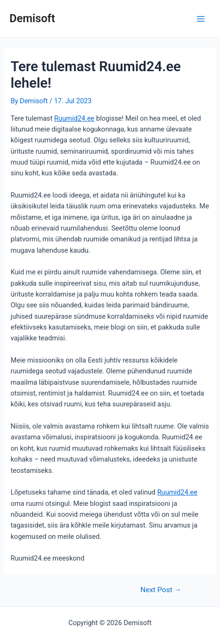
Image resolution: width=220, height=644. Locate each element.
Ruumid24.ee (74, 118)
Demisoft (32, 18)
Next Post (161, 590)
